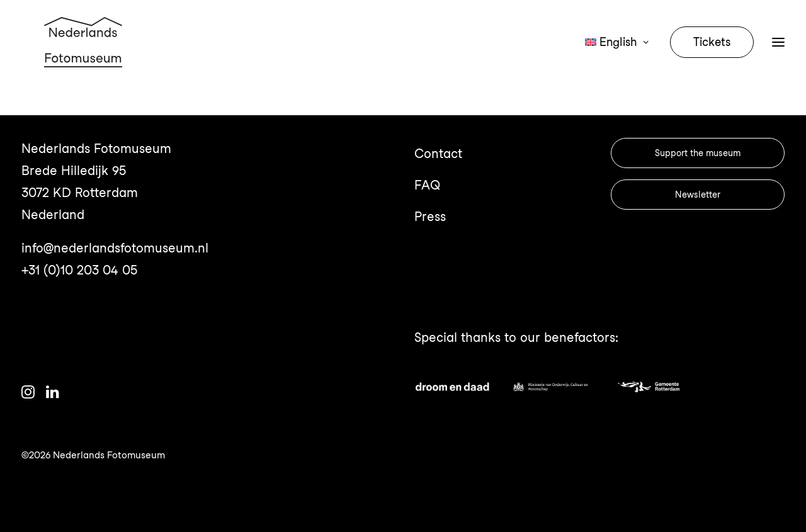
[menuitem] (621, 58)
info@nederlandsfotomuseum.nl (115, 248)
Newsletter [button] (698, 195)
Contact (438, 154)
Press (430, 217)
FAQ (427, 185)
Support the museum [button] (698, 153)
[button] (28, 394)
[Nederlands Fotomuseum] (85, 58)
